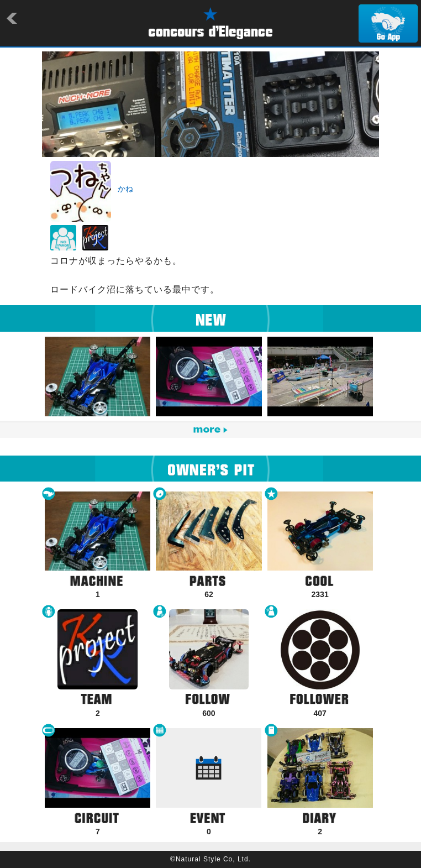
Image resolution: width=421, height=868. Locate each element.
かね (125, 189)
